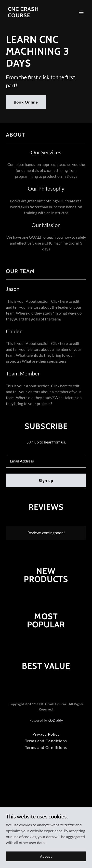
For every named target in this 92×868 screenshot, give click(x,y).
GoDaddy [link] (56, 720)
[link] (34, 16)
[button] (81, 12)
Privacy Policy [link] (46, 734)
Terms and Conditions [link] (46, 741)
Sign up (46, 480)
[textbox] (46, 461)
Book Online (26, 102)
